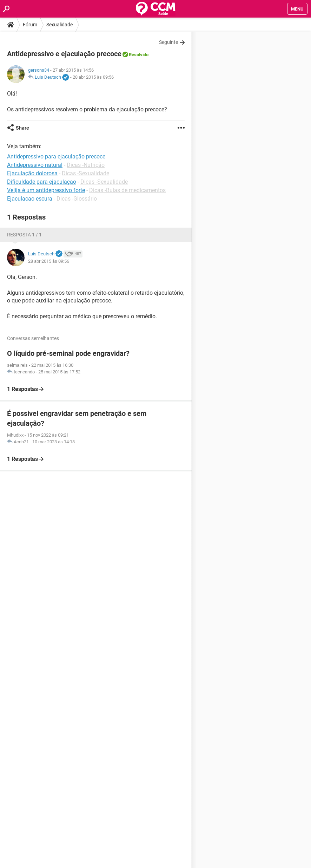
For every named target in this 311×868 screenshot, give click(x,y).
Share (22, 128)
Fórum (30, 25)
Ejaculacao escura (30, 199)
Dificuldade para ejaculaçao (42, 182)
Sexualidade (59, 25)
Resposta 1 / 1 (24, 235)
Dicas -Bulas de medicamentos (127, 190)
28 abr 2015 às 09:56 (93, 77)
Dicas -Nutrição (86, 165)
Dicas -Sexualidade (85, 173)
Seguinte (168, 42)
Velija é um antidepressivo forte (46, 190)
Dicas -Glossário (77, 199)
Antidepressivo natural (35, 165)
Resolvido (139, 55)
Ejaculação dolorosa (32, 173)
